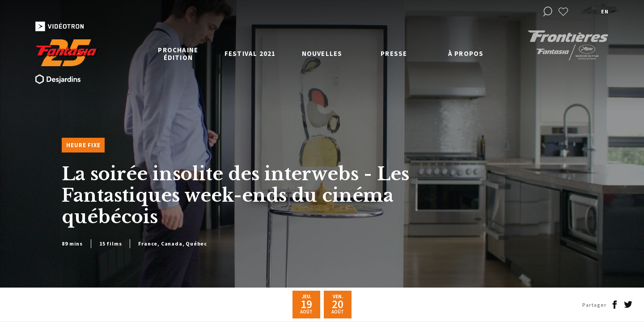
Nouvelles (322, 53)
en (605, 11)
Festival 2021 (250, 53)
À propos (466, 53)
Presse (394, 53)
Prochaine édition (178, 54)
